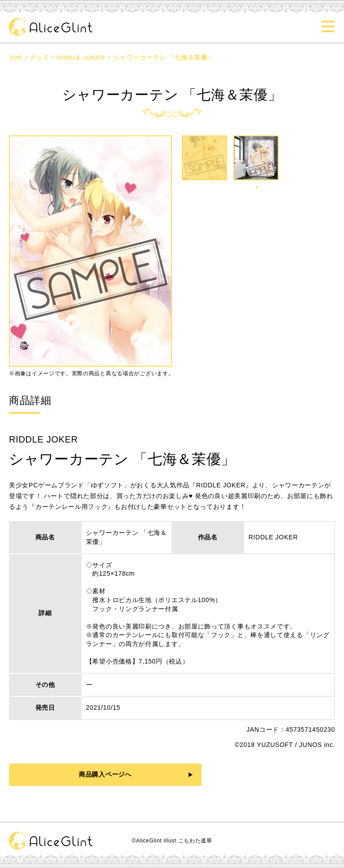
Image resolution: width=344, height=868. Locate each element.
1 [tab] (257, 187)
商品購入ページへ (93, 774)
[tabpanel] (257, 161)
